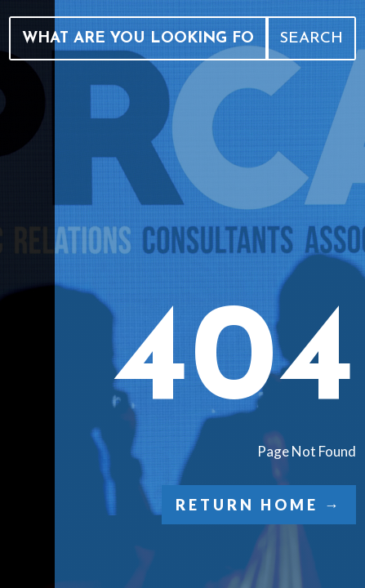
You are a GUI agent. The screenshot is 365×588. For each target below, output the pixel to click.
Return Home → (259, 505)
